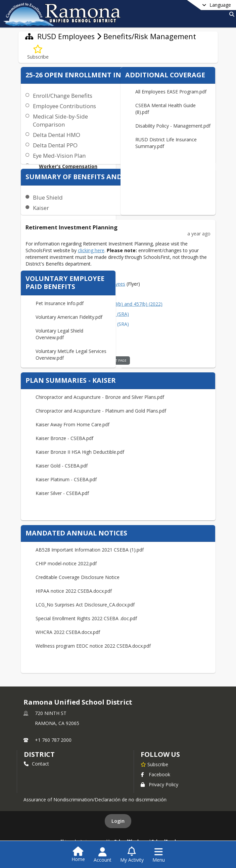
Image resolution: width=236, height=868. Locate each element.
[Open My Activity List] (132, 855)
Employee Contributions (64, 106)
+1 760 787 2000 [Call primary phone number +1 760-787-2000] (53, 740)
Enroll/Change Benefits (63, 96)
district (39, 754)
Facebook (155, 774)
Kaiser (41, 208)
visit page (118, 360)
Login (118, 821)
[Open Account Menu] (103, 855)
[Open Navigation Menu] (159, 855)
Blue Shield (48, 197)
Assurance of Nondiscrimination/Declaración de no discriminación (95, 800)
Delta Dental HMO (57, 135)
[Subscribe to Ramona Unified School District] (154, 764)
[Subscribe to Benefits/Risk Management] (38, 52)
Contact (36, 764)
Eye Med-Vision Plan (59, 156)
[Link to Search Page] (230, 14)
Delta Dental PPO (55, 145)
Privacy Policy (159, 784)
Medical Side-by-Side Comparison (60, 120)
